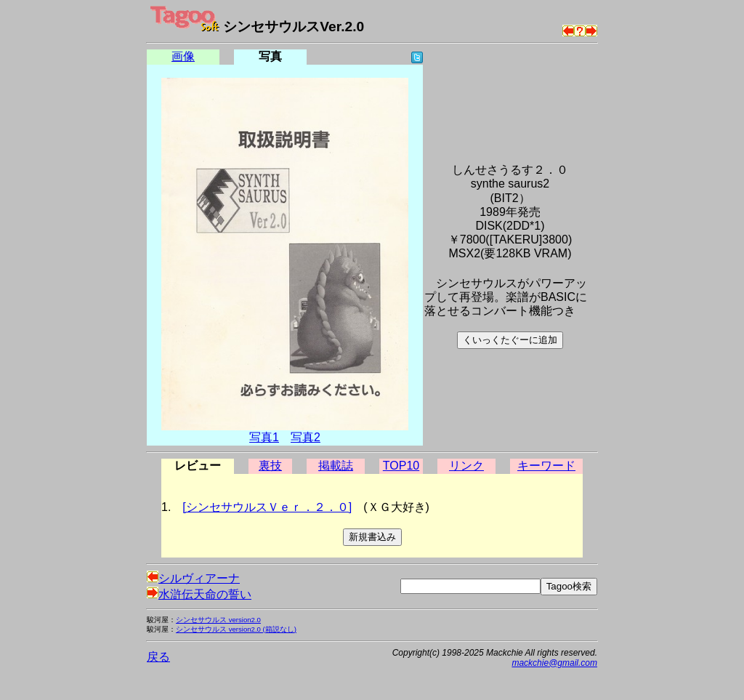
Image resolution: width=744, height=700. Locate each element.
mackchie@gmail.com (554, 663)
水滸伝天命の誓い (199, 594)
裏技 (270, 466)
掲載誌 (336, 466)
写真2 (306, 437)
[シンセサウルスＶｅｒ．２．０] (267, 507)
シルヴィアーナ (193, 578)
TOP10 (401, 466)
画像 (183, 56)
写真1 (264, 437)
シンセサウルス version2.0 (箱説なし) (236, 629)
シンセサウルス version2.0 (218, 620)
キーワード (546, 466)
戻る (158, 657)
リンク (466, 466)
